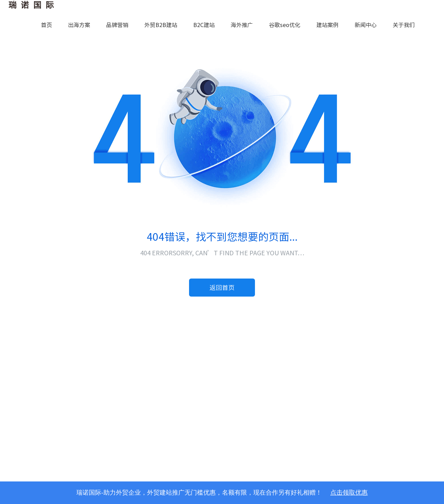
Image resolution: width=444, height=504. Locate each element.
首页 (46, 25)
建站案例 (327, 25)
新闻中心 (366, 25)
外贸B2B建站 (161, 25)
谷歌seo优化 (285, 25)
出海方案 (79, 25)
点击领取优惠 (349, 493)
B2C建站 (204, 25)
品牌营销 (117, 25)
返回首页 (222, 288)
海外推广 (242, 25)
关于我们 (404, 25)
